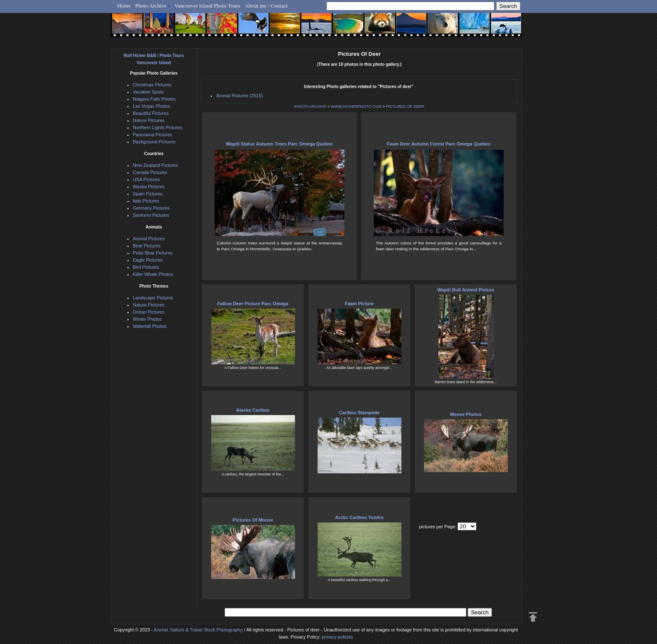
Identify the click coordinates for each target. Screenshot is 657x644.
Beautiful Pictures (151, 113)
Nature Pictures (149, 120)
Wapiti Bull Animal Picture (466, 290)
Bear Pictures (147, 246)
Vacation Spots (148, 92)
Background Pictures (154, 142)
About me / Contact (266, 6)
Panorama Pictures (153, 135)
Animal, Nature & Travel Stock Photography (198, 630)
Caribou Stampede (359, 413)
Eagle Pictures (148, 260)
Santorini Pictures (151, 215)
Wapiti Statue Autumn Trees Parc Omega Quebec (279, 144)
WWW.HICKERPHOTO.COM (356, 106)
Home (124, 6)
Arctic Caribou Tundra (359, 517)
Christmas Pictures (152, 85)
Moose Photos (466, 414)
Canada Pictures (150, 172)
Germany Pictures (151, 208)
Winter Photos (147, 319)
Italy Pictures (146, 201)
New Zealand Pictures (155, 165)
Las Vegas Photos (151, 106)
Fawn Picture (359, 304)
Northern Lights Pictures (158, 127)
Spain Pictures (148, 194)
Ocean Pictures (149, 312)
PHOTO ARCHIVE (310, 106)
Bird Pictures (146, 267)
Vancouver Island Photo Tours (208, 6)
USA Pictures (146, 179)
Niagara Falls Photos (154, 99)
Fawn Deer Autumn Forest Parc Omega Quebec (438, 144)
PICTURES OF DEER (405, 106)
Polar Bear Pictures (153, 253)
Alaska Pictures (149, 187)
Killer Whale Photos (153, 274)
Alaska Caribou (253, 410)
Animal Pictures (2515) (239, 96)
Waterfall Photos (150, 326)
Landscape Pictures (153, 298)
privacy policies (338, 637)
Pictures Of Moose (253, 520)
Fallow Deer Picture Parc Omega (253, 304)
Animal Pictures (149, 239)
